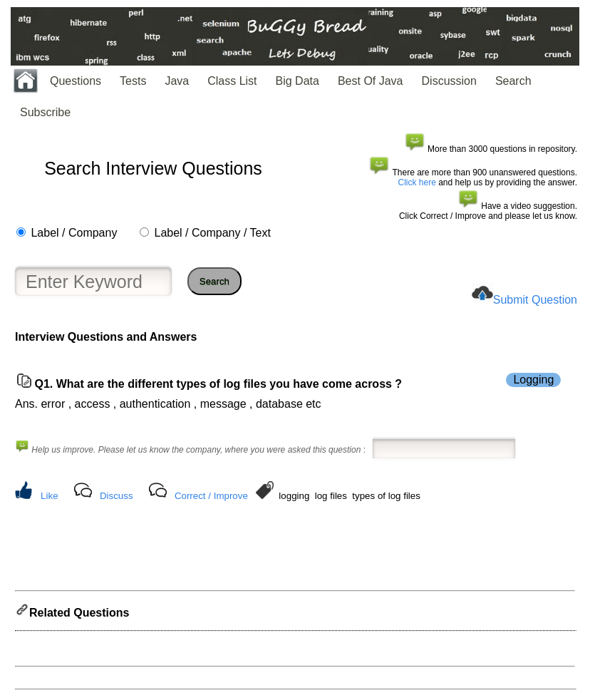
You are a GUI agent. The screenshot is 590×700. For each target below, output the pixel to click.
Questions (76, 81)
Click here (417, 182)
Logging (533, 380)
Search (513, 81)
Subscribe (45, 112)
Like (49, 496)
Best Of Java (371, 81)
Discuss (117, 496)
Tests (133, 81)
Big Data (297, 81)
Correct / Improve (211, 496)
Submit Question (535, 300)
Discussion (449, 81)
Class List (232, 81)
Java (177, 81)
